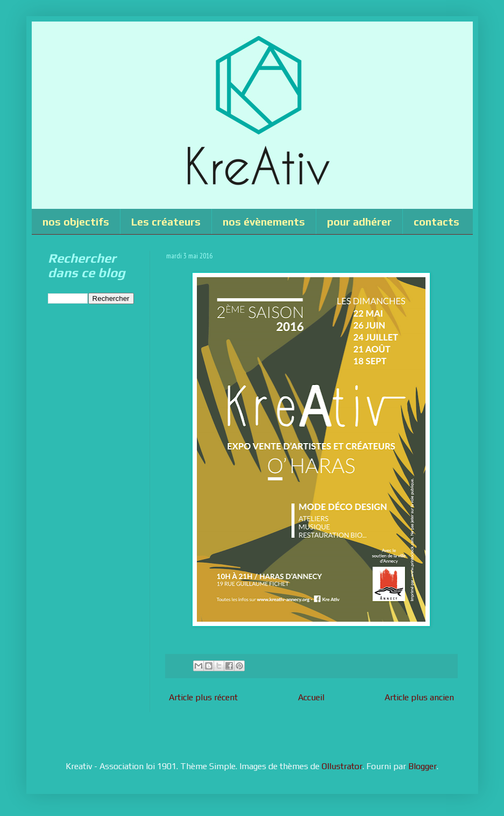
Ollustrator (342, 766)
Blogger (423, 766)
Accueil (311, 697)
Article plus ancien (419, 697)
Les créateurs (166, 221)
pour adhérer (359, 221)
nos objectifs (76, 221)
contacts (436, 221)
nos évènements (264, 221)
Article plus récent (203, 697)
